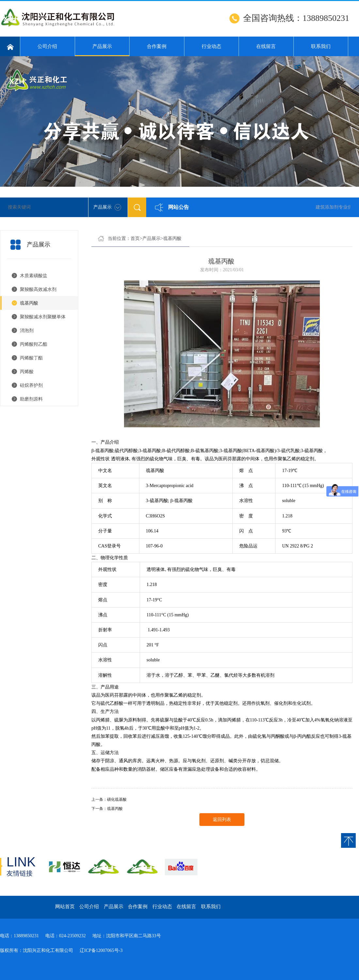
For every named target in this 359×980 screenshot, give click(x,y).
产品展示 (102, 50)
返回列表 (222, 820)
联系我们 (321, 46)
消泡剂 (27, 331)
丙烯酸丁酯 (31, 358)
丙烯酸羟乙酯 (34, 344)
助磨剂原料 (31, 399)
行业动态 (211, 46)
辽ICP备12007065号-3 (101, 950)
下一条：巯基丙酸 (107, 809)
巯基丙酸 (29, 303)
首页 (135, 238)
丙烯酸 (27, 372)
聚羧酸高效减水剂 (38, 289)
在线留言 (266, 46)
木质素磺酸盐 (34, 276)
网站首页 (65, 907)
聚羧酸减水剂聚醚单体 (43, 317)
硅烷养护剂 (31, 385)
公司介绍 (47, 46)
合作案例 (157, 46)
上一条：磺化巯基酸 (109, 799)
